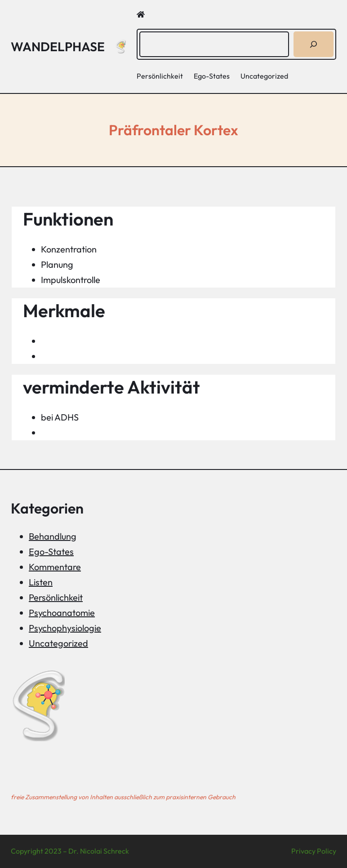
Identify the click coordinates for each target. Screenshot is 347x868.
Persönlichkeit (56, 597)
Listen (41, 582)
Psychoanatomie (62, 613)
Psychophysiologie (65, 628)
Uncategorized (58, 643)
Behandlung (53, 536)
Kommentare (55, 567)
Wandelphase (58, 46)
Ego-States (51, 551)
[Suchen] (314, 44)
